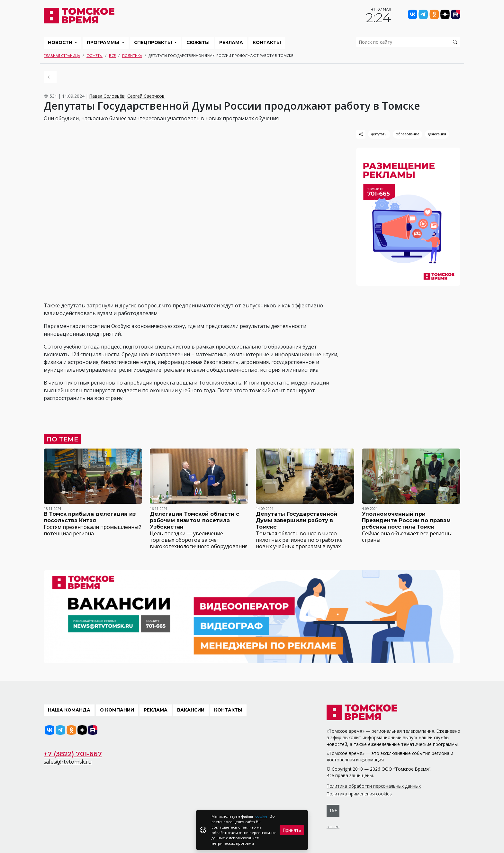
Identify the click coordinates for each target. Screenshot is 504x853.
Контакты (267, 42)
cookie (261, 816)
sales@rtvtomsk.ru (68, 762)
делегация (437, 134)
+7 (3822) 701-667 (73, 754)
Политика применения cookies (359, 794)
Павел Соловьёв (107, 96)
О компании (117, 710)
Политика (132, 55)
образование (408, 134)
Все (112, 55)
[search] (408, 42)
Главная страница (62, 55)
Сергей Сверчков (146, 96)
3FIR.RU (333, 827)
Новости (61, 42)
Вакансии (191, 710)
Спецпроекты (154, 42)
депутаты (379, 134)
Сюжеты (198, 42)
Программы (104, 42)
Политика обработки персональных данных (374, 786)
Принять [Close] (292, 830)
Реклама (231, 42)
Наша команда (69, 710)
